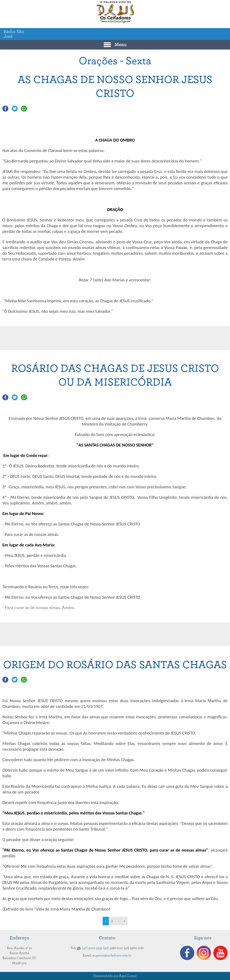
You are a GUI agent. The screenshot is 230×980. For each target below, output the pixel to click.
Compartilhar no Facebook (5, 109)
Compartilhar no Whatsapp (24, 109)
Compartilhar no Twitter (15, 109)
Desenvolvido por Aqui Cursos (115, 976)
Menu (120, 45)
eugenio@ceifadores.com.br (112, 955)
